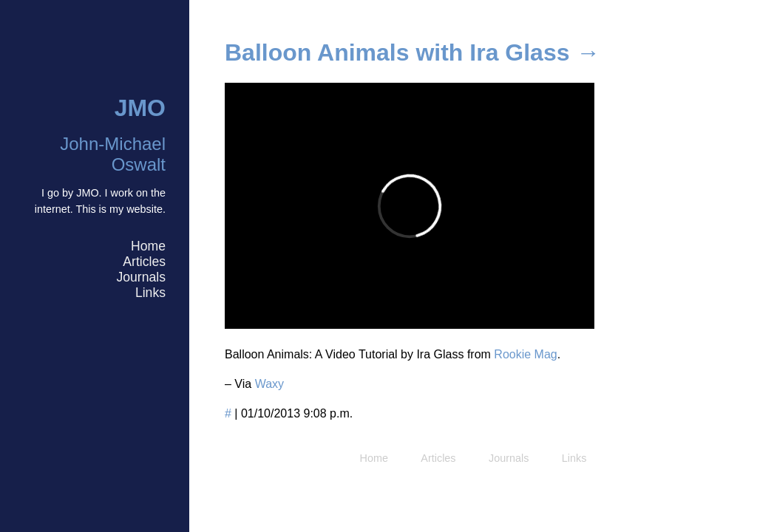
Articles (144, 262)
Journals (141, 277)
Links (150, 293)
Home (148, 246)
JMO (140, 108)
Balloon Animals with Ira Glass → (412, 52)
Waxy (269, 384)
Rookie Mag (525, 354)
